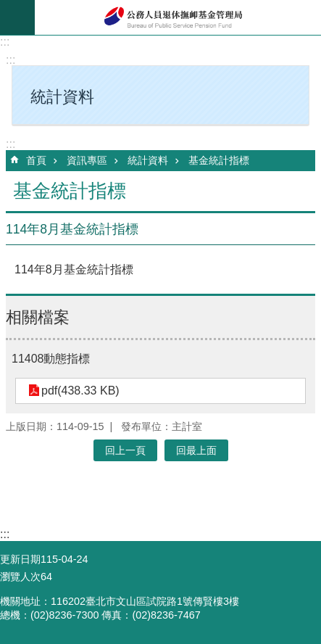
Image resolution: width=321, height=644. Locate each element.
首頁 (36, 160)
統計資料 (148, 160)
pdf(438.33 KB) (80, 391)
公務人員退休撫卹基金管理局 (178, 17)
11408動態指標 (51, 359)
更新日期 (20, 559)
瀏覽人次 (20, 577)
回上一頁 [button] (125, 450)
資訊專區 (87, 160)
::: (5, 42)
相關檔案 (38, 317)
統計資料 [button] (62, 97)
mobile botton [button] (17, 17)
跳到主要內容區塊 (8, 8)
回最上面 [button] (196, 450)
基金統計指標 (219, 160)
